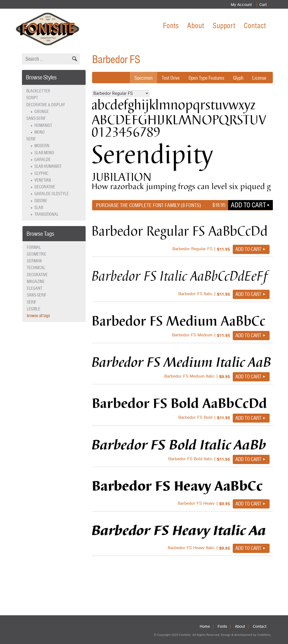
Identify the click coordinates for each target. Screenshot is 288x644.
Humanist (43, 125)
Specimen (138, 78)
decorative (37, 275)
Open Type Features (204, 78)
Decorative (45, 187)
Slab (39, 207)
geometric (37, 254)
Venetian (43, 180)
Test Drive (166, 78)
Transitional (46, 214)
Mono (40, 132)
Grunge (42, 112)
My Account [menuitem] (240, 5)
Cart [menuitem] (262, 5)
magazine (36, 281)
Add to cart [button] (248, 205)
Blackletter (38, 91)
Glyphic (41, 173)
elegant (35, 288)
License (259, 78)
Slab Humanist (48, 166)
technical (36, 268)
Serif (31, 139)
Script (32, 98)
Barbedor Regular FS (121, 93)
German (34, 261)
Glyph (237, 78)
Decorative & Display (46, 105)
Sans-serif (36, 118)
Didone (41, 201)
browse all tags (38, 316)
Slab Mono (44, 153)
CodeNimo (264, 635)
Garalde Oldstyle (52, 194)
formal (34, 247)
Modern (42, 146)
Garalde (43, 160)
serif (32, 302)
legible (34, 309)
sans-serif (37, 295)
